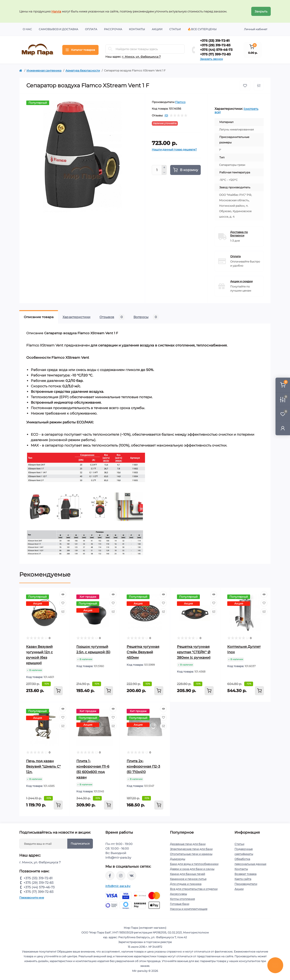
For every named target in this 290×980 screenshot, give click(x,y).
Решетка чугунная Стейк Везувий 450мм (143, 652)
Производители (246, 884)
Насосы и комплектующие (189, 909)
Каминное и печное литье (188, 879)
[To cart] (58, 691)
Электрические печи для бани (191, 849)
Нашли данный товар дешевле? (174, 149)
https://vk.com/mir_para (132, 876)
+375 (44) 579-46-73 (216, 50)
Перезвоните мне (32, 898)
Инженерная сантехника (44, 70)
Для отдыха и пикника (186, 884)
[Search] (110, 49)
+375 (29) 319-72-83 (215, 45)
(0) (166, 115)
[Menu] (80, 50)
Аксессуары (178, 894)
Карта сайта (243, 879)
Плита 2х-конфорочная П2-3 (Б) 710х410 (143, 766)
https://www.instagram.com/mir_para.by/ (121, 876)
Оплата (91, 29)
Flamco (180, 102)
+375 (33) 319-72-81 (215, 41)
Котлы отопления (182, 899)
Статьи (175, 29)
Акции (157, 29)
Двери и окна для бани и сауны (192, 869)
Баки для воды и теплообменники (194, 864)
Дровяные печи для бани (188, 844)
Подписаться (80, 844)
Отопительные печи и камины (191, 854)
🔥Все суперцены (202, 29)
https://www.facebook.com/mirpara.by (110, 876)
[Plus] (164, 167)
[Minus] (164, 173)
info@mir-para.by (118, 886)
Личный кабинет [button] (256, 29)
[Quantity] (157, 170)
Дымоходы (178, 859)
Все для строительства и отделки (194, 889)
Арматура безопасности (83, 70)
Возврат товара (245, 874)
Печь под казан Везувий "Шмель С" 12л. (43, 766)
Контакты (137, 29)
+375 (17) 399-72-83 (215, 54)
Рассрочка (113, 29)
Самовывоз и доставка (58, 29)
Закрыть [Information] (261, 11)
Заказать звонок (211, 59)
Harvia (56, 11)
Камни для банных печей (187, 874)
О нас (27, 29)
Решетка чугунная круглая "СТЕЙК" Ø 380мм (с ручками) (194, 652)
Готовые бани (180, 904)
